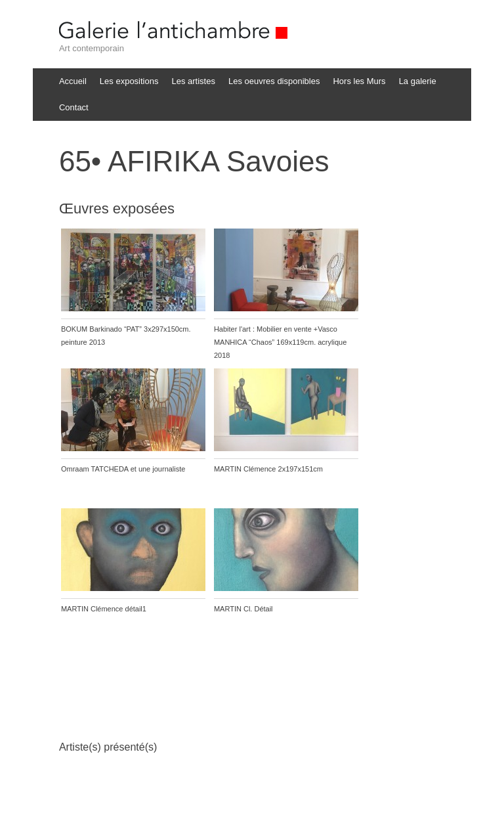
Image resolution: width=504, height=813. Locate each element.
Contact (74, 107)
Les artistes (193, 81)
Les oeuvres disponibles (274, 81)
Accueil (73, 81)
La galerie (418, 81)
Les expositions (129, 81)
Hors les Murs (359, 81)
